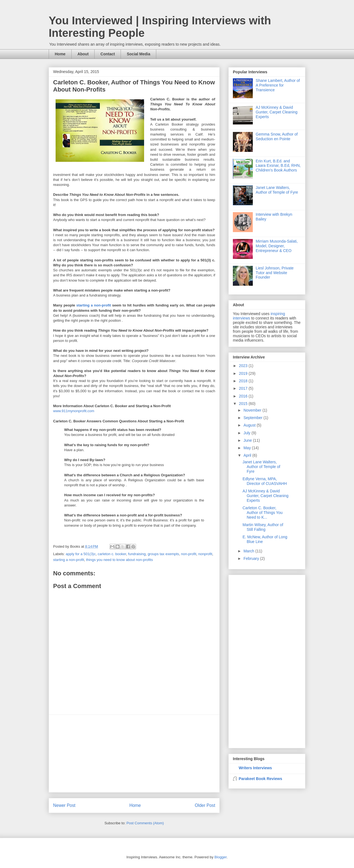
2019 (244, 373)
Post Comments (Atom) (145, 823)
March (249, 551)
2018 (244, 381)
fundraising (137, 554)
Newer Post (64, 805)
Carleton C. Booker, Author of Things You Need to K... (263, 513)
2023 (244, 366)
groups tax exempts (163, 554)
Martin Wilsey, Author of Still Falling (263, 527)
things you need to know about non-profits (119, 560)
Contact (108, 54)
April (248, 455)
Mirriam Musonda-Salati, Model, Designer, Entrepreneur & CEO (277, 246)
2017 (244, 388)
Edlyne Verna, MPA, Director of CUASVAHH (265, 481)
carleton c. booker (112, 554)
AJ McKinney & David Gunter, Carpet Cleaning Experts (277, 112)
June (248, 440)
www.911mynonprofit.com (74, 411)
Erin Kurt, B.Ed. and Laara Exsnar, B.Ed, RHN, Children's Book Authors (278, 166)
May (248, 448)
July (247, 433)
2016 (244, 396)
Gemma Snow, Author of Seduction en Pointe (277, 137)
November (253, 410)
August (250, 425)
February (252, 558)
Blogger (220, 857)
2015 (244, 404)
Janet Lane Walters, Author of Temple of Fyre (277, 190)
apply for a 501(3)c (81, 554)
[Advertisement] (134, 753)
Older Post (205, 805)
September (253, 418)
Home (60, 54)
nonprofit (205, 554)
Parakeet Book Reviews (260, 779)
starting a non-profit (94, 305)
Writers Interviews (255, 768)
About (83, 54)
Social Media (138, 54)
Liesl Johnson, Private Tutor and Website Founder (275, 273)
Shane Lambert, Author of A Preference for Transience (278, 85)
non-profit (189, 554)
